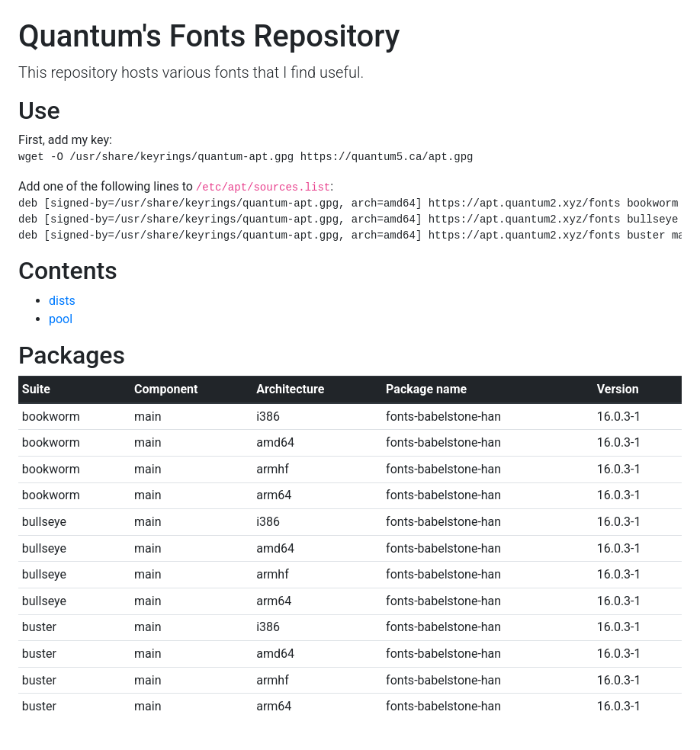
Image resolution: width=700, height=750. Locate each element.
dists (62, 301)
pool (61, 319)
